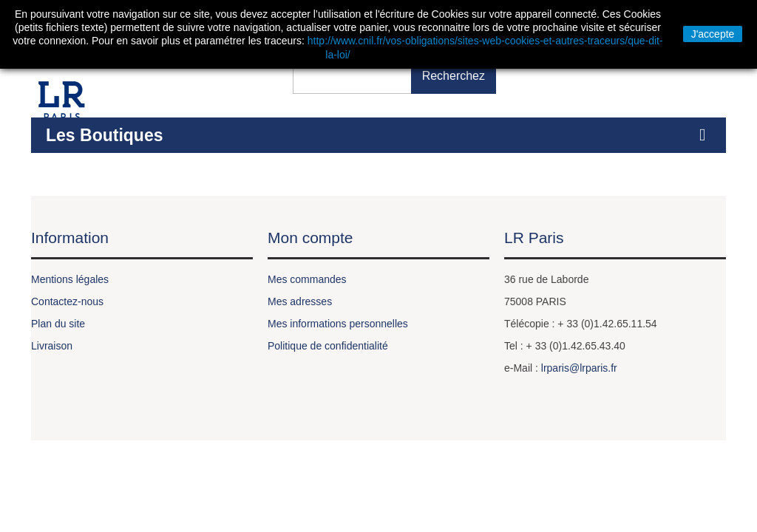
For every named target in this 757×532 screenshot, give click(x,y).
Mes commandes (307, 279)
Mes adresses (300, 301)
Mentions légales (70, 279)
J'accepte (713, 34)
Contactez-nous (67, 301)
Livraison (52, 346)
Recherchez (454, 76)
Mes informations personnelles (338, 324)
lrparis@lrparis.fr (579, 368)
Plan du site (58, 324)
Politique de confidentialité (328, 346)
